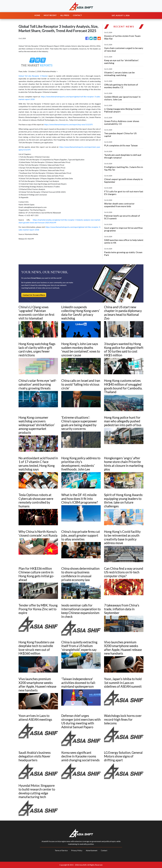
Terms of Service (61, 850)
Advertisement (92, 850)
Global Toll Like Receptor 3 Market (33, 76)
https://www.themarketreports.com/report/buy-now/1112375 (68, 124)
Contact (104, 850)
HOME (37, 15)
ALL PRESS (65, 15)
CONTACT (77, 15)
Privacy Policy (77, 850)
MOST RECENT (50, 15)
